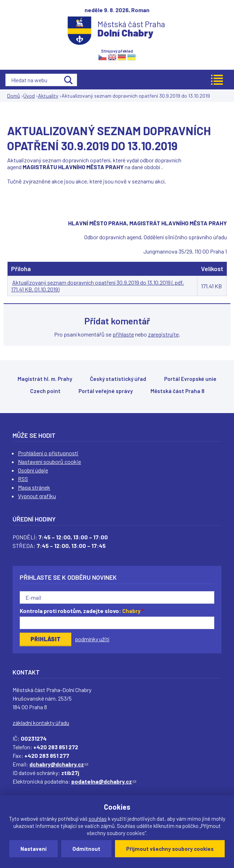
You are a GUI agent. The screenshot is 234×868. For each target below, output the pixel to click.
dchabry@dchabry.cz (59, 764)
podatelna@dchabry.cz (104, 781)
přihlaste (123, 334)
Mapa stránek (34, 487)
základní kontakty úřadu (41, 723)
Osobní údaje (33, 470)
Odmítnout (86, 849)
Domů (14, 96)
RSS (23, 479)
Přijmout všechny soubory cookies (170, 849)
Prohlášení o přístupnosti (48, 453)
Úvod (29, 96)
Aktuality (48, 96)
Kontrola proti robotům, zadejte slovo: (82, 611)
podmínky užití (92, 639)
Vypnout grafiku (37, 496)
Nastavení (34, 849)
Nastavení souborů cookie (49, 462)
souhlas (98, 819)
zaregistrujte (163, 334)
